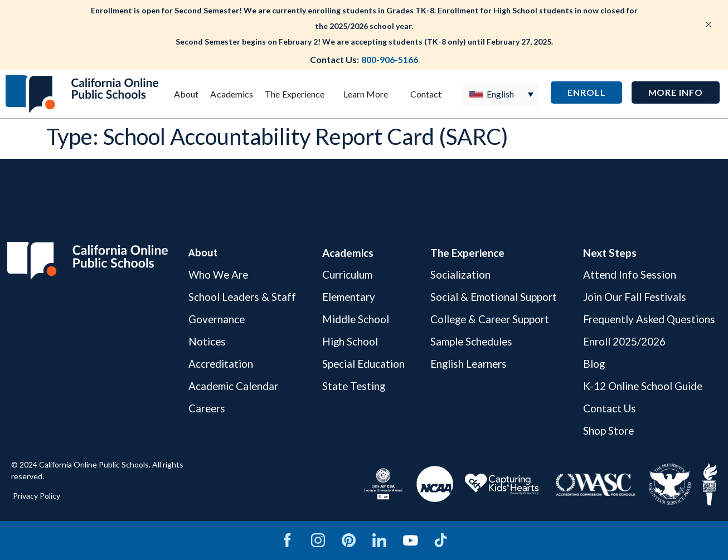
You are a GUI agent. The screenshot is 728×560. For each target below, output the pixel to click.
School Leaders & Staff (242, 297)
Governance (216, 319)
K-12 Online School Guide (640, 386)
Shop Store (606, 430)
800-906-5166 (390, 59)
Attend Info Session (627, 275)
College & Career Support (489, 319)
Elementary (348, 297)
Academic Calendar (233, 386)
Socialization (459, 275)
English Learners (468, 364)
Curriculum (346, 275)
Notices (206, 341)
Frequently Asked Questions (648, 319)
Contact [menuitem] (426, 94)
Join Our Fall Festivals (632, 297)
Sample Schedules (470, 341)
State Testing (353, 386)
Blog (591, 364)
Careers (206, 408)
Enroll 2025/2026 (622, 341)
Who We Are (218, 275)
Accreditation (220, 364)
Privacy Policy (37, 496)
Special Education (363, 364)
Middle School (355, 319)
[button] (676, 92)
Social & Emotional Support (492, 297)
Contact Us (607, 408)
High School (349, 341)
